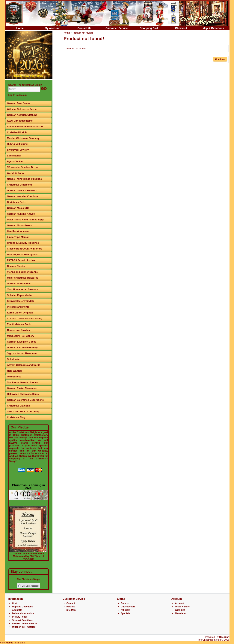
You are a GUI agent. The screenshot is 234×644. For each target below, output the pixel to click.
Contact (71, 603)
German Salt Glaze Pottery (22, 348)
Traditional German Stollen (23, 382)
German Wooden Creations (23, 196)
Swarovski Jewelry (18, 150)
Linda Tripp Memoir (18, 237)
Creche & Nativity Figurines (23, 243)
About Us (17, 610)
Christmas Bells (16, 202)
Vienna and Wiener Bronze (22, 272)
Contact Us (84, 28)
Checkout (181, 28)
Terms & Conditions (23, 620)
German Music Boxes (19, 225)
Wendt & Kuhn (15, 173)
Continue (220, 59)
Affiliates (126, 610)
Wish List (180, 610)
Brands (125, 603)
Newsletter (181, 613)
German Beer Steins (19, 103)
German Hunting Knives (21, 214)
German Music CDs (18, 208)
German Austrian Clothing (22, 115)
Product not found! (83, 33)
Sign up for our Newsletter (22, 353)
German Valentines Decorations (25, 400)
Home (20, 28)
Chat (15, 603)
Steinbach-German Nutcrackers (25, 127)
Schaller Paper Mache (20, 295)
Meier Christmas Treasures (23, 278)
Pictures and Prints (18, 307)
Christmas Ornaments (20, 185)
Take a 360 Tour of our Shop (23, 411)
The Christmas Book (19, 324)
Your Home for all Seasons (22, 289)
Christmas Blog (16, 417)
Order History (182, 607)
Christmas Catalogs (19, 406)
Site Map (71, 610)
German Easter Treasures (22, 388)
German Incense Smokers (22, 190)
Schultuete (13, 359)
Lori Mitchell (14, 156)
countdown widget (29, 495)
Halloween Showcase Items (23, 394)
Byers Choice (15, 161)
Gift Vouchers (128, 607)
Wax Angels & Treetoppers (22, 254)
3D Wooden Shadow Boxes (23, 167)
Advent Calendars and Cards (24, 365)
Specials (125, 613)
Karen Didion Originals (20, 313)
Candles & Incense (18, 231)
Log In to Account (18, 95)
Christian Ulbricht (17, 132)
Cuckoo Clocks (16, 266)
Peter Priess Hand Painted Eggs (26, 220)
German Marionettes (19, 284)
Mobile (10, 643)
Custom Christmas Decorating (25, 318)
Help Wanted (14, 371)
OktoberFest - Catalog (24, 627)
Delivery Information (23, 613)
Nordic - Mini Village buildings (24, 179)
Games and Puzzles (18, 330)
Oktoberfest (14, 377)
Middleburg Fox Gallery (21, 336)
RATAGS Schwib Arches (21, 260)
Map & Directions (213, 28)
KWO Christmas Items (20, 121)
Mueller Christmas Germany (23, 138)
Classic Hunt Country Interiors (25, 249)
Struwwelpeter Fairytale (21, 301)
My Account (52, 28)
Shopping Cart (149, 28)
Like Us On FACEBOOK (25, 624)
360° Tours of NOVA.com (33, 558)
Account (180, 603)
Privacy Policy (20, 617)
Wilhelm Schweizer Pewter (22, 109)
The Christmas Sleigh (29, 579)
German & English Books (22, 342)
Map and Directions (23, 607)
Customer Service (117, 28)
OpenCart (224, 637)
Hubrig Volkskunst (18, 144)
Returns (71, 607)
